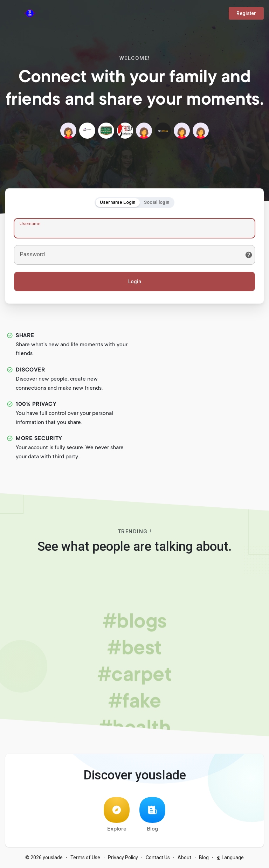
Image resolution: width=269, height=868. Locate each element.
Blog (152, 815)
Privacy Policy (123, 857)
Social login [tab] (157, 202)
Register (246, 13)
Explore (117, 815)
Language (230, 857)
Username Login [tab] (118, 202)
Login (135, 282)
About (184, 857)
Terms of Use (85, 857)
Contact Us (158, 857)
